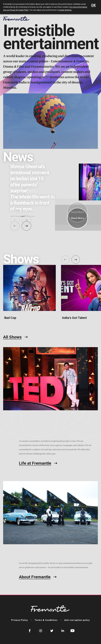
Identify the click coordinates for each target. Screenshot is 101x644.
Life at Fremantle (35, 463)
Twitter (52, 631)
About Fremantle (35, 577)
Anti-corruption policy (77, 620)
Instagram (41, 631)
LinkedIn (63, 631)
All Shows (12, 337)
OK (93, 5)
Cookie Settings (65, 10)
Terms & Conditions (46, 620)
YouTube (72, 631)
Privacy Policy (20, 620)
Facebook (30, 631)
